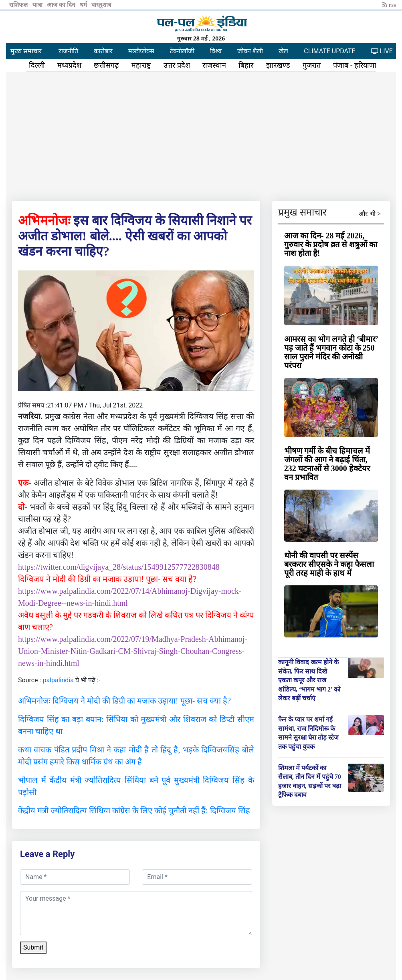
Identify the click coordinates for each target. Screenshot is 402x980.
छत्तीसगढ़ (106, 65)
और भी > (370, 214)
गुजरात (312, 65)
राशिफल (19, 5)
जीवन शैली (250, 51)
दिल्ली (37, 65)
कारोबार (103, 51)
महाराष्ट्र (141, 65)
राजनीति (68, 51)
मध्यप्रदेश (69, 65)
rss (389, 5)
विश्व (216, 51)
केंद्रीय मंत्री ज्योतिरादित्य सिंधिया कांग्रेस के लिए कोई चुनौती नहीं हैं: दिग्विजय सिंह (134, 811)
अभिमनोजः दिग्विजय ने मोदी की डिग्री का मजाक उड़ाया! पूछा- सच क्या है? (124, 701)
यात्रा (38, 5)
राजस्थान (214, 65)
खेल (283, 51)
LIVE (382, 51)
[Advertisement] (201, 135)
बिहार (246, 65)
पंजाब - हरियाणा (355, 65)
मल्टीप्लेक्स (141, 51)
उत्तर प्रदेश (177, 65)
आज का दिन (62, 5)
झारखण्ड (278, 65)
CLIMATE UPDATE (329, 51)
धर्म (84, 5)
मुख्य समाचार (26, 51)
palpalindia (58, 680)
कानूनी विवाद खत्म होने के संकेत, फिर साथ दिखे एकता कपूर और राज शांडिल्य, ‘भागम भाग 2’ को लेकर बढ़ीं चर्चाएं (309, 680)
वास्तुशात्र (101, 5)
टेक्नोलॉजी (182, 51)
